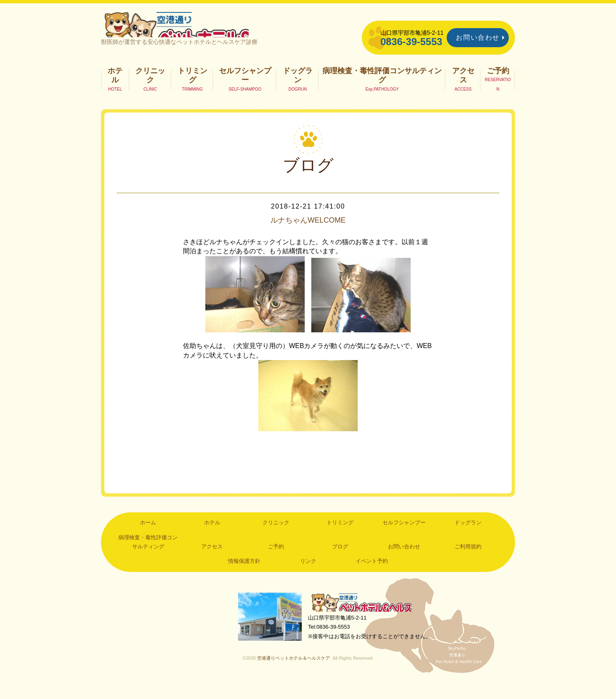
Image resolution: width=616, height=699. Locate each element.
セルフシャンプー (245, 89)
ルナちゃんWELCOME (308, 234)
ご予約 (498, 85)
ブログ (340, 561)
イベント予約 (372, 575)
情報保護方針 (244, 575)
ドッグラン (298, 89)
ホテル (115, 89)
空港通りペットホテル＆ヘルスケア (366, 618)
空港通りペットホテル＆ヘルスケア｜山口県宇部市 (211, 31)
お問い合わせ (478, 37)
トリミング (192, 89)
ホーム (148, 537)
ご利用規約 (468, 561)
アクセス (463, 89)
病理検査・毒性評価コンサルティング (382, 89)
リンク (308, 575)
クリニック (150, 89)
